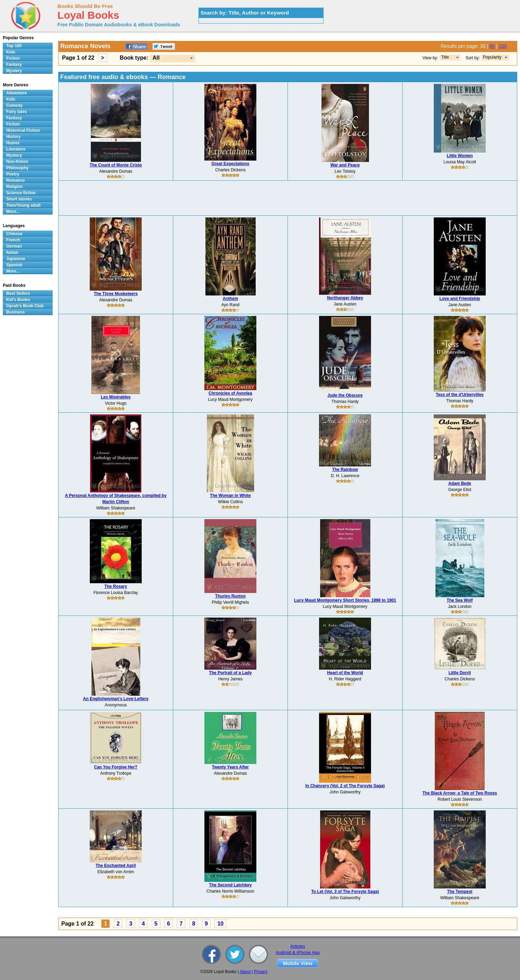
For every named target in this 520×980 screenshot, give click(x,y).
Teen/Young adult (23, 205)
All (156, 58)
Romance (16, 180)
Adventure (16, 93)
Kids (11, 52)
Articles (298, 946)
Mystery (14, 71)
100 (503, 46)
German (14, 246)
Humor (13, 143)
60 (492, 46)
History (13, 137)
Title (445, 57)
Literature (16, 149)
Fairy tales (16, 112)
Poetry (13, 174)
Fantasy (14, 65)
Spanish (14, 265)
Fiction (13, 58)
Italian (12, 252)
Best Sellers (18, 293)
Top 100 (14, 46)
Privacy (261, 972)
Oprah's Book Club (25, 306)
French (13, 240)
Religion (14, 187)
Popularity (492, 57)
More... (13, 212)
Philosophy (17, 168)
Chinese (14, 234)
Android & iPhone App (298, 952)
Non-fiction (17, 162)
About (245, 972)
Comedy (14, 105)
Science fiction (21, 193)
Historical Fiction (23, 130)
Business (15, 312)
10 (220, 924)
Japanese (16, 259)
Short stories (19, 199)
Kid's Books (18, 300)
